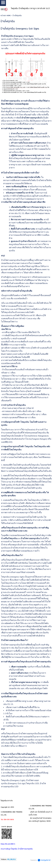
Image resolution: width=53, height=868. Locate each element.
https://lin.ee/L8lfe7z (8, 844)
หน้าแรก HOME (6, 16)
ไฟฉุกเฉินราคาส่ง (7, 801)
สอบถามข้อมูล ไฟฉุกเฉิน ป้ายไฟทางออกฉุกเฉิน (17, 849)
